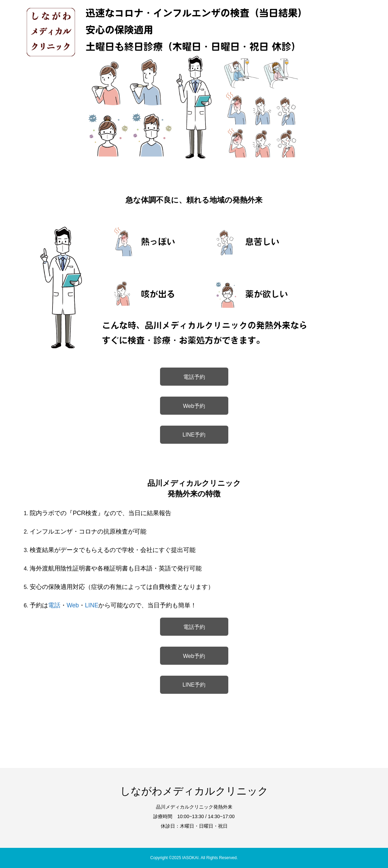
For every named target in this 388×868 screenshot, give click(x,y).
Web (73, 605)
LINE (92, 605)
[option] (194, 80)
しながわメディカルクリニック (194, 791)
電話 (54, 605)
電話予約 (194, 377)
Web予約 (194, 406)
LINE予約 (194, 435)
